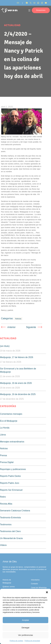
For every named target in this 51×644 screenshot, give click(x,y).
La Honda (5, 428)
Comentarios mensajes (11, 414)
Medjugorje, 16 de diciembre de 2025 (18, 394)
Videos (3, 545)
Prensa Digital (7, 462)
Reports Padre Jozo (10, 483)
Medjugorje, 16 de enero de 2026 (16, 383)
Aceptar (26, 620)
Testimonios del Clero (10, 531)
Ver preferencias (26, 635)
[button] (47, 592)
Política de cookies (16, 641)
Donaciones (41, 10)
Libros (3, 435)
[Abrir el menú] (29, 10)
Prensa (3, 455)
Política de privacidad (32, 641)
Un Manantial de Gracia (11, 538)
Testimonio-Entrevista (10, 517)
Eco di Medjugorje (9, 421)
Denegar (26, 628)
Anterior (11, 327)
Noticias (18, 319)
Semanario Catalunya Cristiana (15, 511)
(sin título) (5, 346)
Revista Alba (6, 504)
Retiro (3, 497)
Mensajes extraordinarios (12, 442)
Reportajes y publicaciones (13, 469)
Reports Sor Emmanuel (11, 490)
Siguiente (31, 327)
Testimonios (6, 524)
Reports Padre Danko (10, 476)
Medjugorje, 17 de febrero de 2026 (17, 357)
